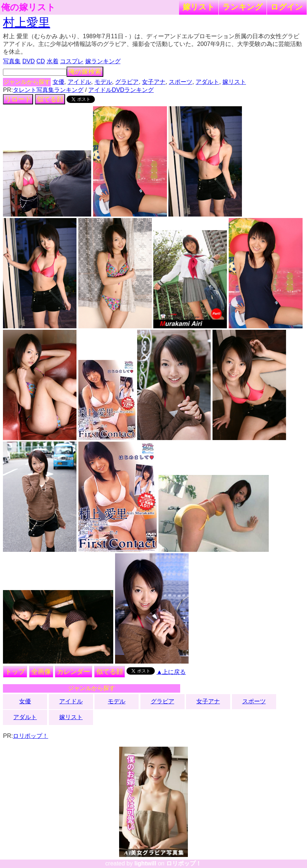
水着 (53, 61)
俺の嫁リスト (28, 7)
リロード (18, 99)
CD (41, 61)
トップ (15, 672)
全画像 (41, 672)
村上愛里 (26, 22)
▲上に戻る (171, 672)
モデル (103, 82)
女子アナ (154, 82)
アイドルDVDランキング (121, 90)
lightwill (145, 863)
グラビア (127, 82)
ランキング (243, 7)
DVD (29, 61)
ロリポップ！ (31, 736)
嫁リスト (199, 7)
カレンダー (74, 672)
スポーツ (181, 82)
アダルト (207, 82)
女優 (58, 82)
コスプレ (72, 61)
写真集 (12, 61)
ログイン (287, 7)
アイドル (79, 82)
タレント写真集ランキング (48, 90)
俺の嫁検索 (85, 72)
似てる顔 (50, 99)
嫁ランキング (103, 61)
